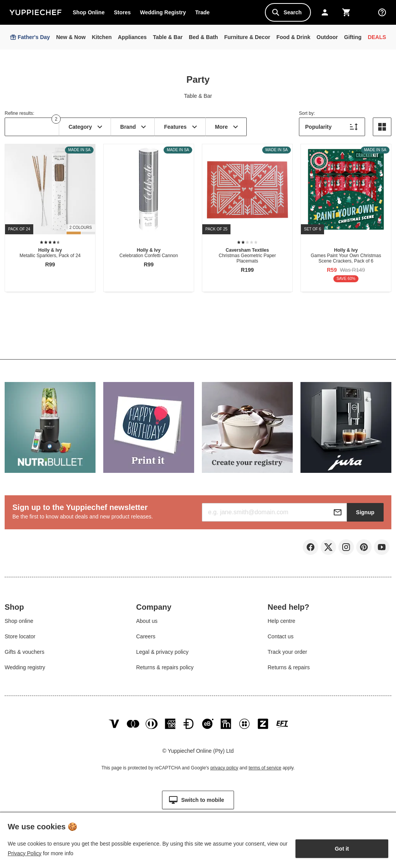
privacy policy (224, 777)
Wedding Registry (163, 12)
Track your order (287, 655)
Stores (122, 12)
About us (147, 624)
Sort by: (307, 113)
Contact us (281, 639)
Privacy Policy (25, 853)
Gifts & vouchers (25, 655)
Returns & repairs (289, 670)
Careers (146, 639)
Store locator (20, 639)
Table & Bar (198, 96)
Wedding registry (25, 670)
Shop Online (89, 12)
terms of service (265, 777)
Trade (205, 14)
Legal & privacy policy (162, 655)
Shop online (19, 624)
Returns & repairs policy (165, 670)
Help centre (282, 624)
